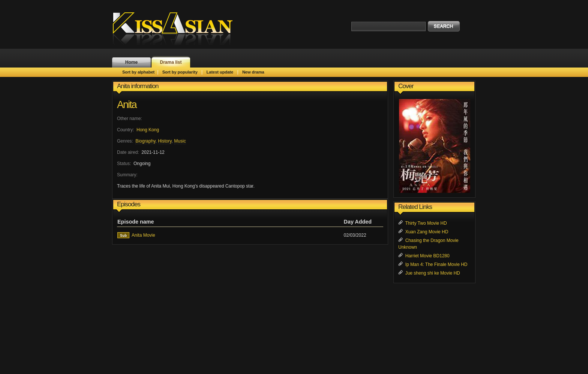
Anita (127, 105)
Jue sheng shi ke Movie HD (433, 273)
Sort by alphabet (138, 72)
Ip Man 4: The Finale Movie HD (436, 264)
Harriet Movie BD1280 (427, 256)
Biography (145, 141)
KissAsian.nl (178, 28)
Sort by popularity (180, 72)
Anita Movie (143, 235)
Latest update (220, 72)
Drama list (171, 62)
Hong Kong (148, 130)
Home (131, 62)
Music (180, 141)
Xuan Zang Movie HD (427, 232)
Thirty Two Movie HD (426, 223)
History (165, 141)
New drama (253, 72)
